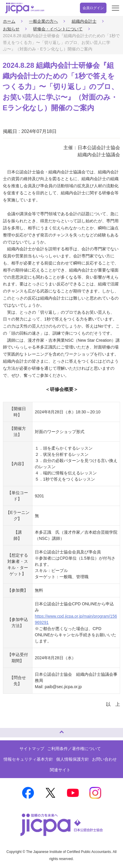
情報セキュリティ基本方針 (28, 759)
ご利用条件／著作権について (74, 749)
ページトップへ (10, 730)
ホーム (9, 21)
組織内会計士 (84, 21)
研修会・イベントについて (58, 29)
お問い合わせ (104, 759)
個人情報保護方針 (73, 759)
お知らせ (11, 29)
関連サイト (60, 770)
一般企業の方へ (43, 21)
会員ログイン (93, 8)
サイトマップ (32, 749)
